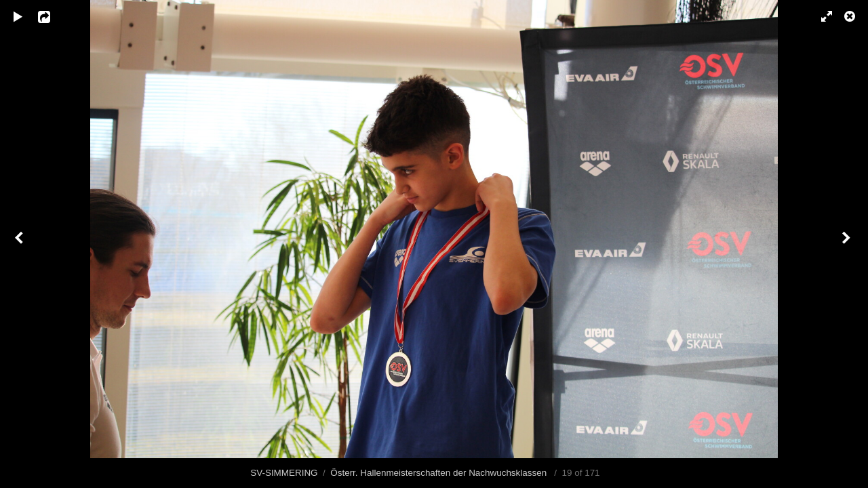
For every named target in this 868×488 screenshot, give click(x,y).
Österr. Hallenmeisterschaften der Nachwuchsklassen (440, 473)
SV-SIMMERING (284, 473)
